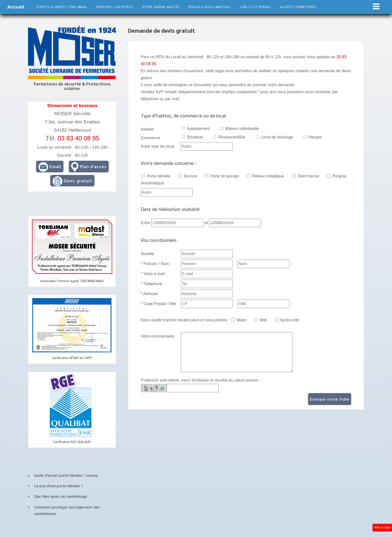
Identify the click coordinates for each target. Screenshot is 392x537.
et (207, 223)
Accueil (16, 7)
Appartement (196, 129)
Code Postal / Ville (158, 304)
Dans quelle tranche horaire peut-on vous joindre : (185, 320)
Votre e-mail (153, 274)
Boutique (192, 137)
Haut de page (382, 527)
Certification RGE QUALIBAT (72, 442)
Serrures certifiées (114, 7)
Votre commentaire (157, 336)
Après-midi (287, 320)
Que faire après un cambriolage (61, 496)
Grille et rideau (255, 7)
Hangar (312, 137)
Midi (261, 320)
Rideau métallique (266, 176)
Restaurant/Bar (229, 137)
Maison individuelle (240, 129)
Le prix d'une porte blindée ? (59, 486)
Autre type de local (157, 146)
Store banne (306, 176)
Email (50, 167)
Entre (146, 223)
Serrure (188, 176)
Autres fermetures (298, 7)
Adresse (149, 294)
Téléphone (151, 284)
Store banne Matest (161, 7)
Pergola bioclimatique (209, 7)
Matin (239, 320)
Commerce (150, 138)
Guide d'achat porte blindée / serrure (66, 475)
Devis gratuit (72, 181)
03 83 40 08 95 (79, 138)
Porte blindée (156, 176)
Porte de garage (222, 176)
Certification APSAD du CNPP (72, 358)
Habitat (147, 129)
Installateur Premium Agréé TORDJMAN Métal (72, 281)
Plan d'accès (89, 167)
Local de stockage (274, 137)
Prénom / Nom (155, 264)
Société (147, 254)
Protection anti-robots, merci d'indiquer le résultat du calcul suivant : (201, 380)
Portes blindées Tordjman (61, 7)
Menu (376, 6)
